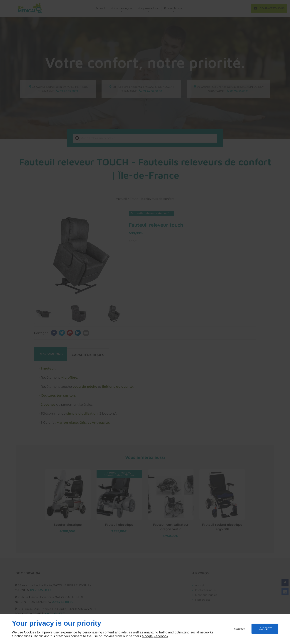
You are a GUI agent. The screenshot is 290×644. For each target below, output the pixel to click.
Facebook (161, 636)
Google (147, 636)
